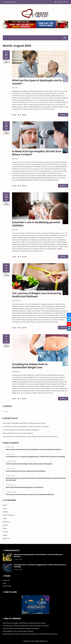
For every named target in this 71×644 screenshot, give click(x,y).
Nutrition (5, 525)
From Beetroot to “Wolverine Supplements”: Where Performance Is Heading (26, 427)
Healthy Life (6, 522)
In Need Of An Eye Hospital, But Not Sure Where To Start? (37, 153)
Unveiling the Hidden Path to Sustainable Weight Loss (30, 366)
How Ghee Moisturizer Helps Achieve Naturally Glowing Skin (21, 430)
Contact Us (6, 580)
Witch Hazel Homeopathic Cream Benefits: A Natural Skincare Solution (24, 423)
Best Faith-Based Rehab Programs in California (25, 487)
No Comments (7, 62)
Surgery (5, 535)
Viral (37, 641)
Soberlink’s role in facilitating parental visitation (36, 224)
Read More (63, 115)
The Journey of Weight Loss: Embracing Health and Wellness (37, 295)
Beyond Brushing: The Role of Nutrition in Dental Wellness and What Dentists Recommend (30, 437)
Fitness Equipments (9, 515)
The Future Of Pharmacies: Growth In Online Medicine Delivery (30, 495)
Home (5, 583)
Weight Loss (17, 301)
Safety (5, 528)
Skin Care (6, 532)
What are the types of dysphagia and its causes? (37, 82)
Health (16, 88)
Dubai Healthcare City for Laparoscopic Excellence (18, 433)
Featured (5, 512)
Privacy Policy (7, 586)
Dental (5, 508)
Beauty (5, 505)
